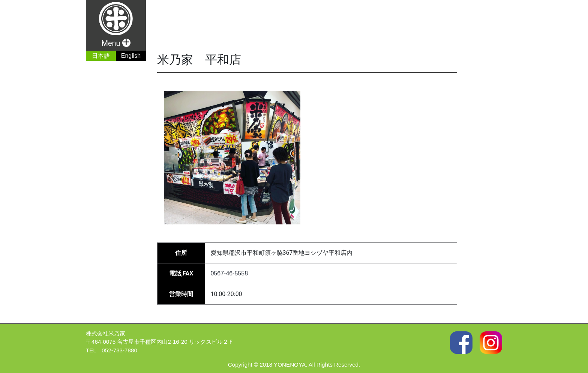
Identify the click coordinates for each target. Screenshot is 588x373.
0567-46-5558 (229, 273)
